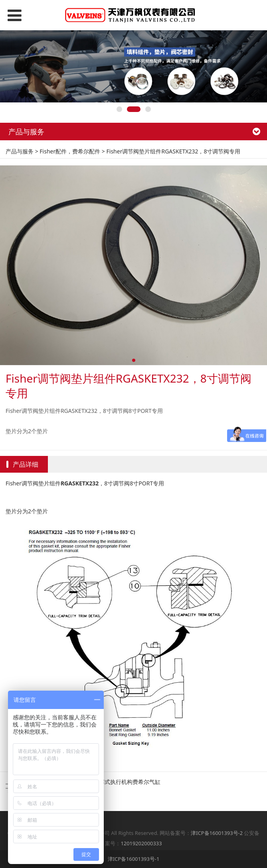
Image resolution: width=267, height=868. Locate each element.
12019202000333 (141, 843)
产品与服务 (20, 151)
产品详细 (26, 464)
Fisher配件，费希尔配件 (70, 151)
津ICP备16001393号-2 (217, 833)
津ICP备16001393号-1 (134, 859)
